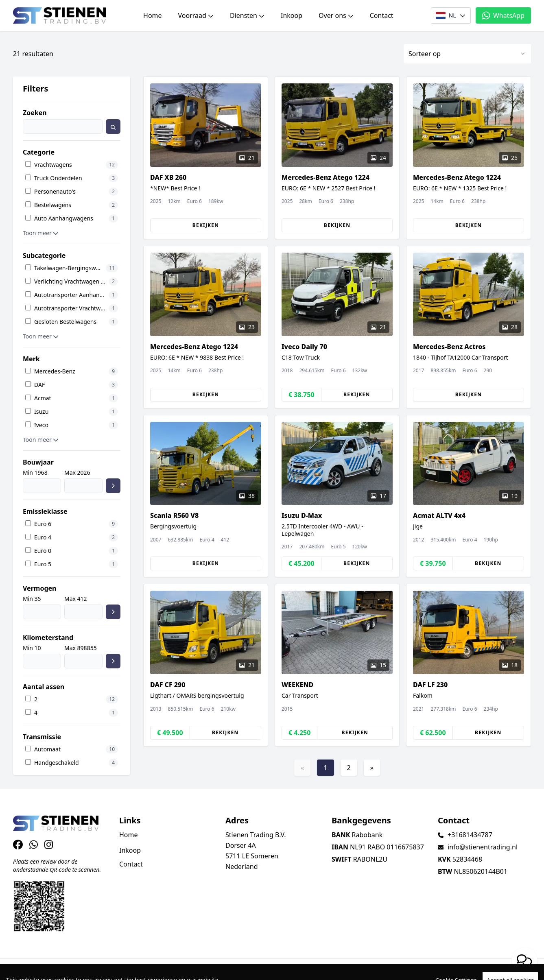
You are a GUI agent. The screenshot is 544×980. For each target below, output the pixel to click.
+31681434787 (470, 835)
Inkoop (292, 15)
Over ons (336, 15)
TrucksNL (63, 969)
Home (153, 15)
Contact (382, 15)
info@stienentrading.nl (483, 847)
